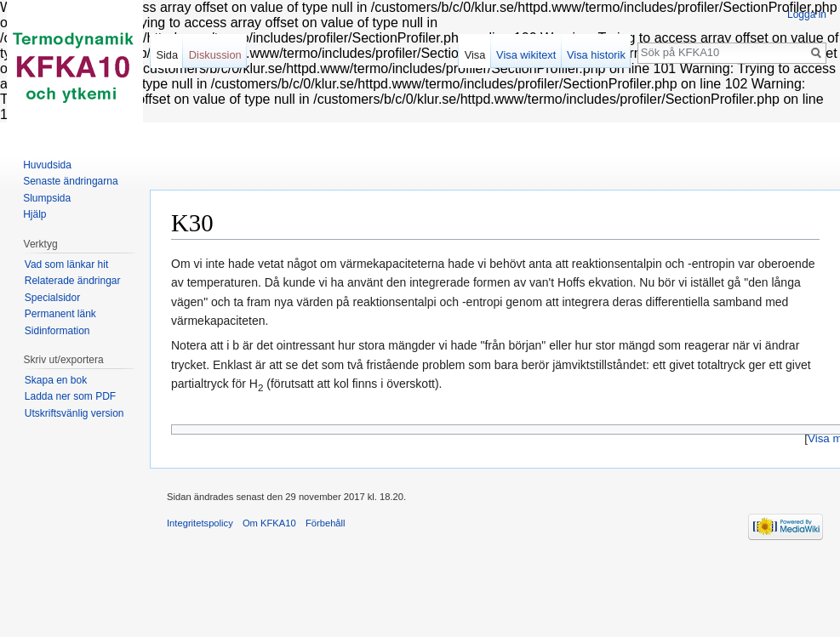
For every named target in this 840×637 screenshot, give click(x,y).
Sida (167, 55)
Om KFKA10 (269, 523)
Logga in (807, 14)
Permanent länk (60, 314)
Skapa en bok (56, 380)
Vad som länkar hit (67, 264)
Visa (475, 55)
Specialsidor (52, 298)
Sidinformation (57, 331)
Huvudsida (47, 165)
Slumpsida (47, 198)
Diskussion (215, 55)
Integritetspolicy (200, 523)
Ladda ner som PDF (70, 396)
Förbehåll (326, 523)
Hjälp (34, 214)
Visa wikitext (526, 55)
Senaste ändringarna (70, 181)
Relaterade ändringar (73, 281)
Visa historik (596, 55)
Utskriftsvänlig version (74, 413)
